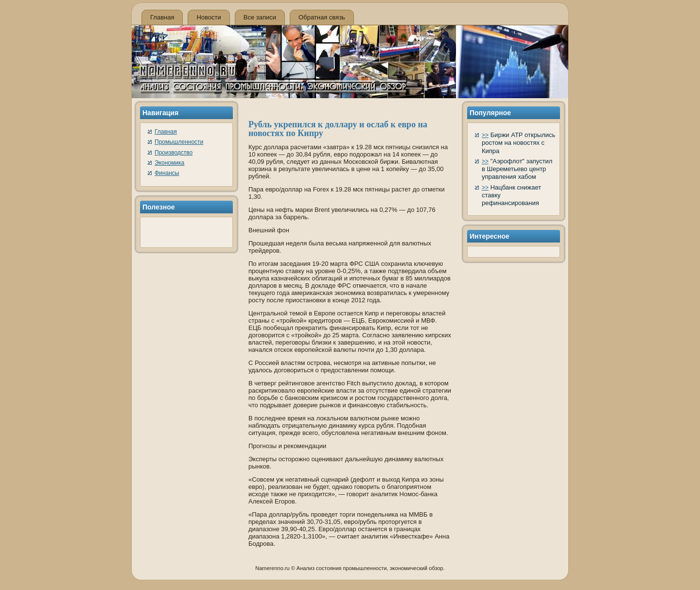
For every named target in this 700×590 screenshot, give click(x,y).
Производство (174, 153)
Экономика (169, 163)
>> (485, 135)
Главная (162, 17)
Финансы (167, 173)
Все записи (260, 17)
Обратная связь (322, 17)
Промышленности (179, 142)
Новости (209, 17)
